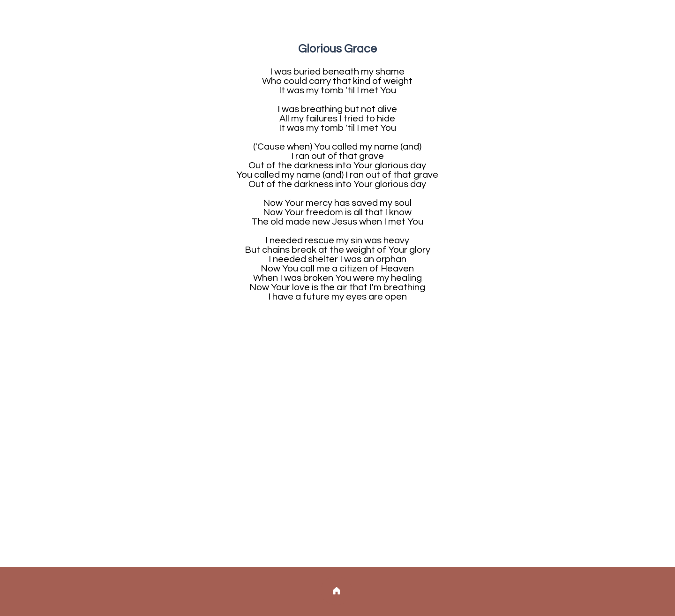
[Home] (336, 591)
